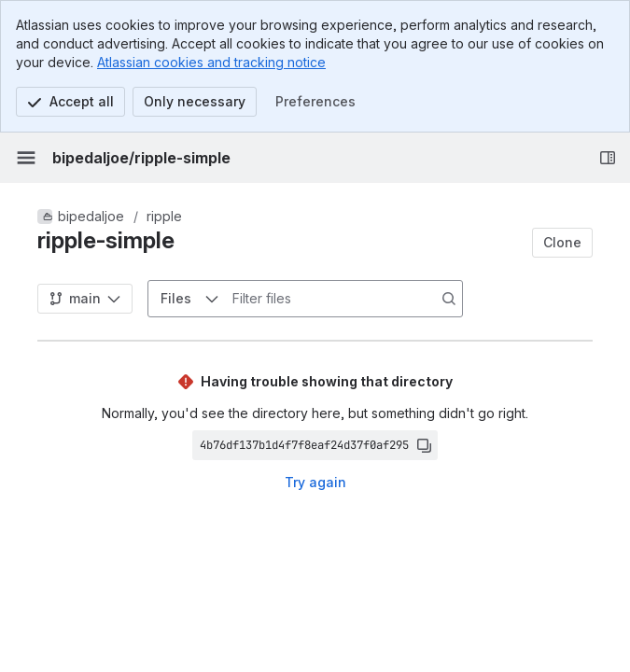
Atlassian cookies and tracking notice (211, 62)
